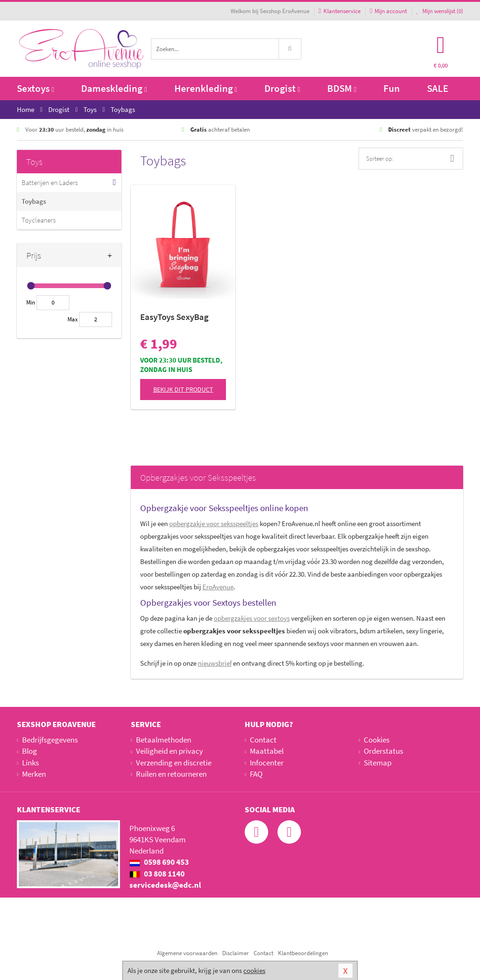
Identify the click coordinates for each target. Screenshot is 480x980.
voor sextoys (252, 618)
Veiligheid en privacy (169, 751)
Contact (263, 740)
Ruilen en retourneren (171, 774)
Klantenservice (340, 11)
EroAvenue (218, 587)
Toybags (34, 201)
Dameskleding (114, 88)
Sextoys (35, 88)
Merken (34, 774)
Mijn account (388, 11)
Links (30, 763)
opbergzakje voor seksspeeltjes (214, 523)
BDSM (342, 88)
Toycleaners (39, 220)
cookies (254, 970)
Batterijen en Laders (50, 182)
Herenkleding (206, 88)
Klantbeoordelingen (303, 953)
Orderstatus (383, 751)
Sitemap (378, 763)
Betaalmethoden (164, 740)
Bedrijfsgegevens (50, 740)
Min (31, 302)
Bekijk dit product (183, 389)
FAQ (256, 774)
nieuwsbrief (215, 663)
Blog (30, 751)
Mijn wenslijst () (440, 11)
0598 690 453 (159, 862)
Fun (392, 88)
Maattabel (267, 751)
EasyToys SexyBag (174, 317)
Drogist (282, 88)
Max (73, 319)
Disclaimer (236, 953)
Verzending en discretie (174, 763)
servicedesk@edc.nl (165, 885)
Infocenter (267, 763)
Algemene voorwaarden (187, 953)
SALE (438, 88)
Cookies (377, 740)
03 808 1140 (157, 874)
